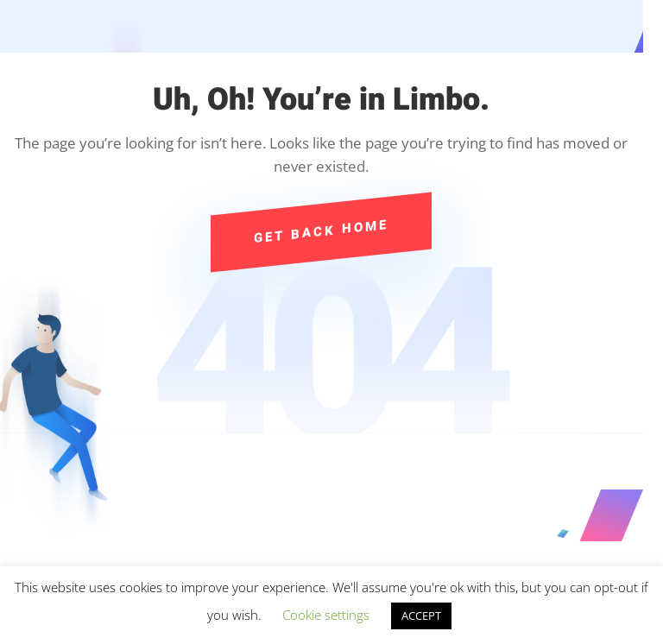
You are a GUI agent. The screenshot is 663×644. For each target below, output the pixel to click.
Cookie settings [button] (326, 615)
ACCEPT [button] (421, 616)
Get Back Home (321, 231)
